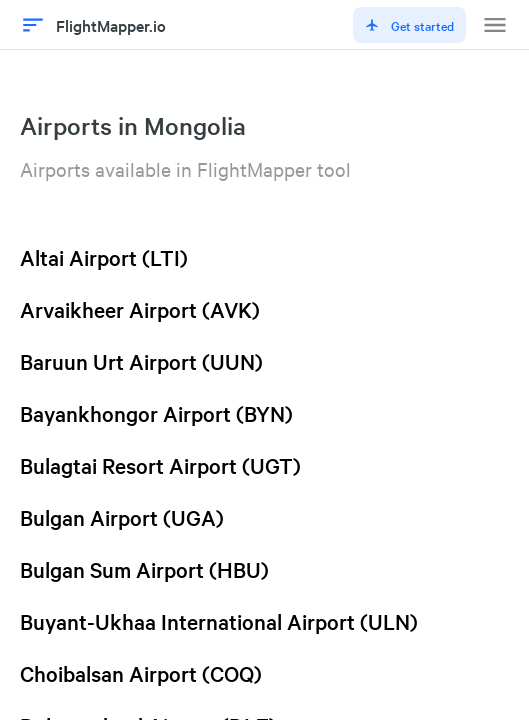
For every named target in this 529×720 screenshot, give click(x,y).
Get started (409, 25)
